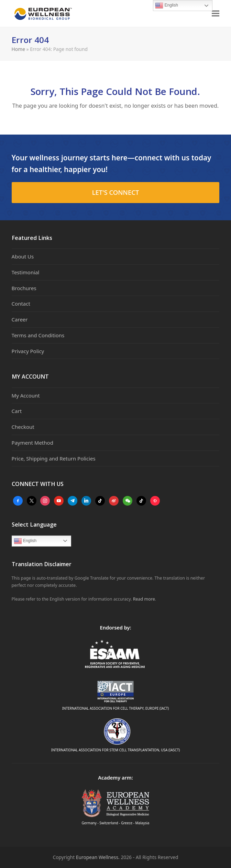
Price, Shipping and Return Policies (54, 458)
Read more (144, 599)
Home (18, 49)
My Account (26, 395)
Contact (21, 304)
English (25, 541)
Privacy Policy (28, 351)
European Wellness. (98, 857)
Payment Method (32, 443)
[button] (216, 14)
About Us (23, 256)
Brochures (24, 288)
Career (20, 319)
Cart (17, 411)
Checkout (23, 427)
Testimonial (26, 272)
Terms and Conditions (38, 335)
